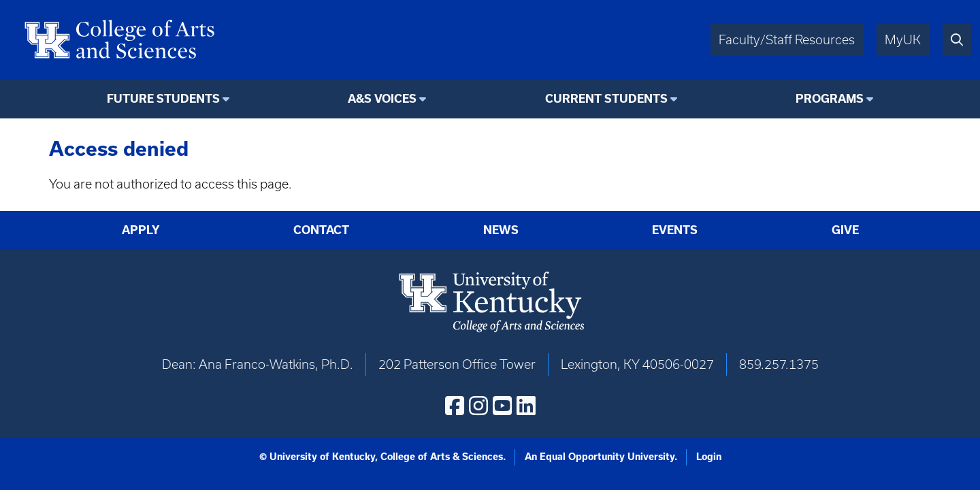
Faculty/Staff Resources (787, 40)
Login (709, 457)
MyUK (903, 40)
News (501, 230)
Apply (141, 230)
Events (675, 230)
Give (845, 230)
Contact (321, 230)
